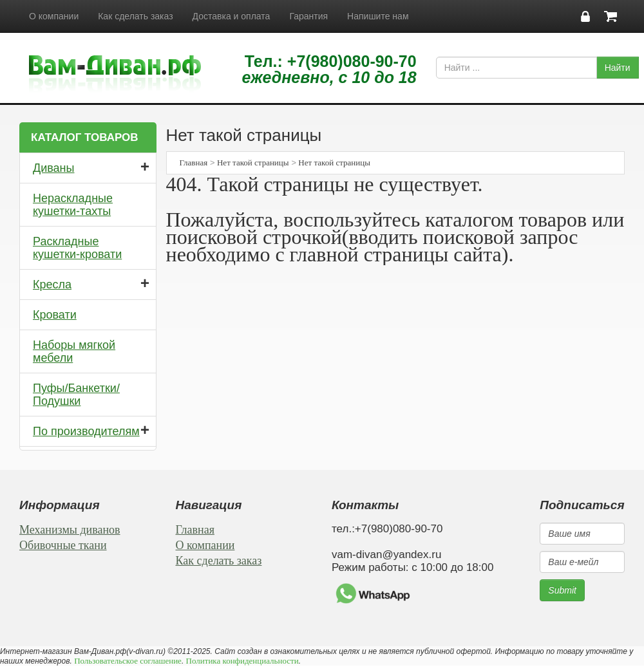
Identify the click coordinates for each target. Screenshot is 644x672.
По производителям (86, 431)
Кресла (52, 285)
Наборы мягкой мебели (74, 351)
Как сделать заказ (135, 16)
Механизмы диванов (70, 530)
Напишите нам (378, 16)
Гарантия (308, 16)
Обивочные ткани (63, 545)
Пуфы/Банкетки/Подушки (76, 395)
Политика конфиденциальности (242, 661)
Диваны (54, 168)
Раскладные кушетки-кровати (77, 248)
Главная (194, 163)
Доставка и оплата (232, 16)
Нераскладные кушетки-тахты (73, 205)
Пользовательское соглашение (128, 661)
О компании (54, 16)
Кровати (55, 315)
